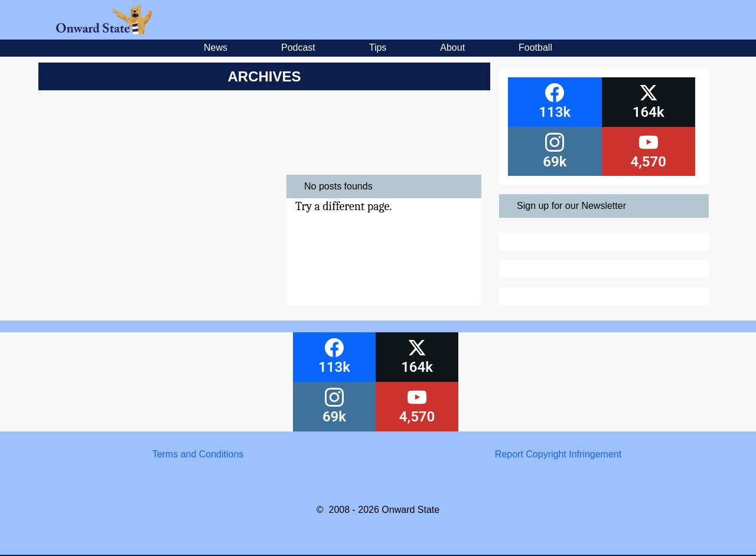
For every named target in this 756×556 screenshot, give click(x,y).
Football (535, 48)
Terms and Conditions (198, 454)
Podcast (298, 48)
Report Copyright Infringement (558, 454)
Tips (378, 48)
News (216, 48)
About (452, 48)
